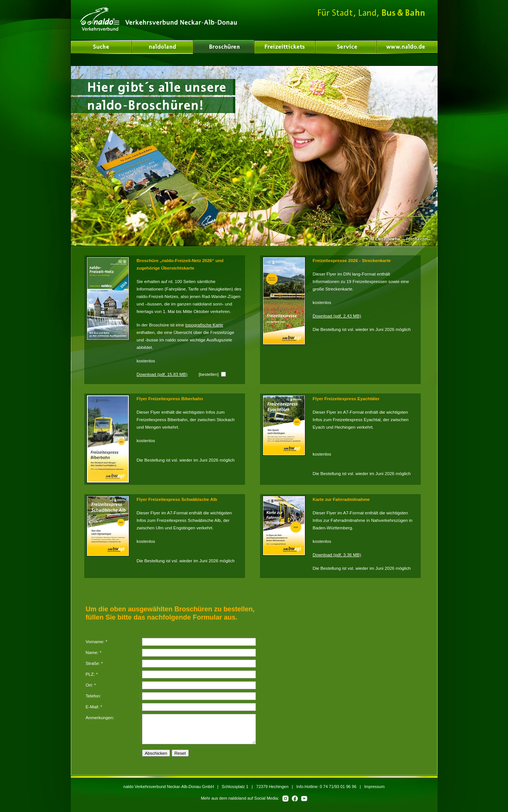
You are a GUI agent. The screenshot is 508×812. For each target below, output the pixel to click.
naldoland (101, 47)
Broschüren (224, 47)
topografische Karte (204, 325)
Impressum (374, 787)
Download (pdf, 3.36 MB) (337, 555)
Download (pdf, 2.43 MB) (337, 316)
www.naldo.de (407, 47)
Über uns (163, 47)
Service (346, 47)
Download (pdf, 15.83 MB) (162, 374)
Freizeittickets (285, 47)
